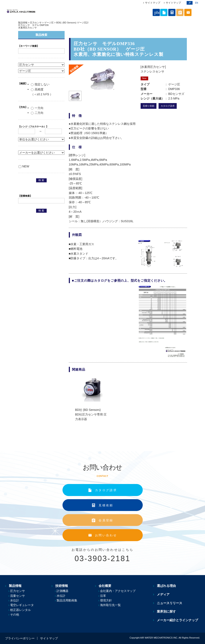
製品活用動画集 (68, 600)
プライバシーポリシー (20, 638)
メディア (165, 594)
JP (190, 3)
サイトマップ (153, 3)
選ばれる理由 (168, 586)
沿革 (105, 596)
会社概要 (106, 586)
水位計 (15, 600)
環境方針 (108, 600)
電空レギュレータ (22, 605)
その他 (15, 614)
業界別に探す (168, 611)
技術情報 (61, 586)
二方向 (37, 113)
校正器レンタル (20, 610)
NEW (24, 166)
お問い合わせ (106, 535)
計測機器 (64, 591)
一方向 (37, 108)
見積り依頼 (149, 106)
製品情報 (23, 23)
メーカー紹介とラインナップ (179, 620)
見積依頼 (106, 505)
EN (197, 3)
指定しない (40, 84)
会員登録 (106, 520)
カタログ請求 (168, 106)
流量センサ (18, 596)
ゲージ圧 (49, 23)
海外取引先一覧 (113, 605)
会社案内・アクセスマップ (120, 591)
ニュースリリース (171, 603)
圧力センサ (36, 23)
